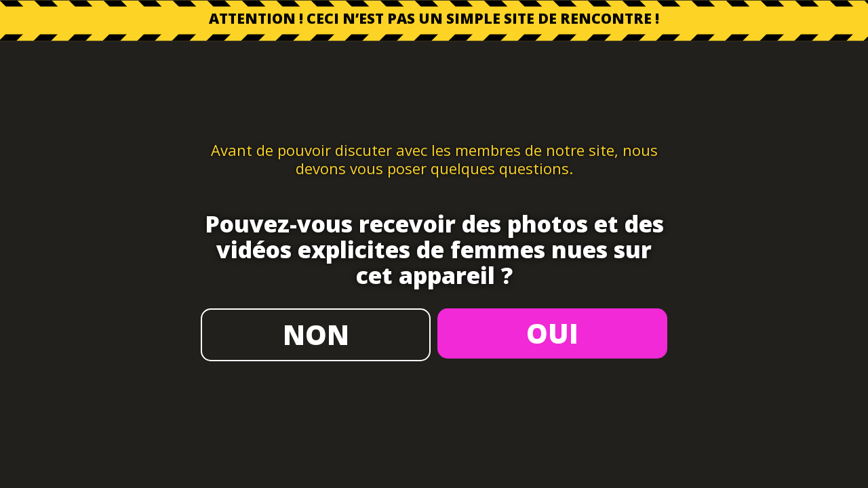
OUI (552, 333)
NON (316, 334)
